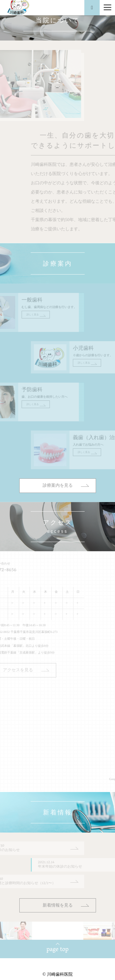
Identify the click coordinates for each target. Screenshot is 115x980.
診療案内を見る (58, 499)
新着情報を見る (58, 905)
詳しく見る (19, 328)
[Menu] (107, 8)
